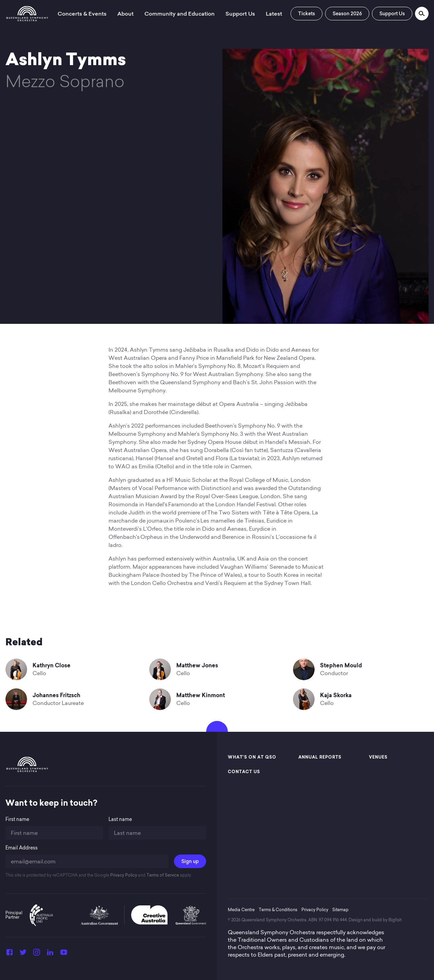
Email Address (22, 848)
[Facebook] (9, 954)
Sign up (190, 861)
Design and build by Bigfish (375, 920)
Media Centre (241, 910)
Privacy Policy (123, 875)
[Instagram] (37, 954)
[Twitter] (23, 954)
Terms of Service (162, 875)
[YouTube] (64, 954)
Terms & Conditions (278, 910)
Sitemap (340, 910)
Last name (120, 819)
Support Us (392, 14)
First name (17, 819)
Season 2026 (347, 14)
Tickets (307, 14)
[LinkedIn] (50, 954)
